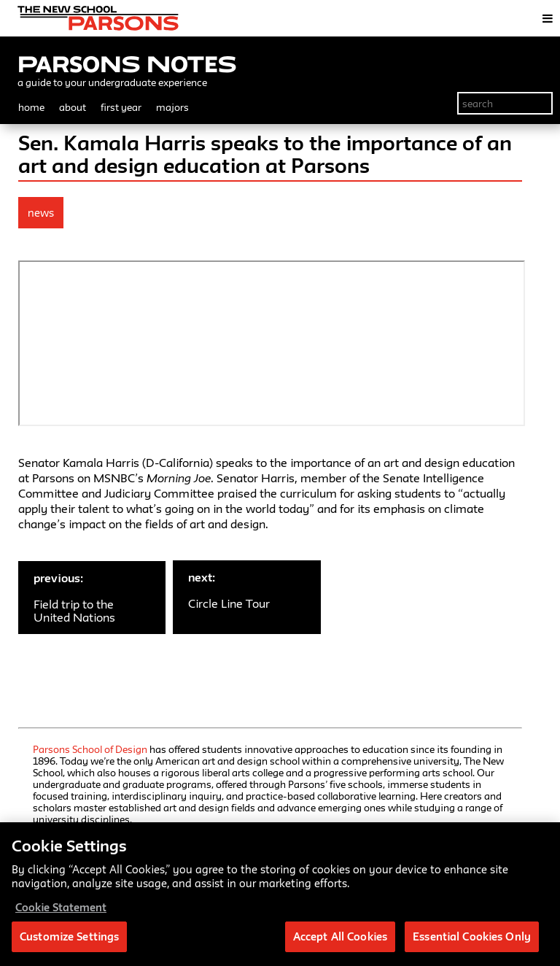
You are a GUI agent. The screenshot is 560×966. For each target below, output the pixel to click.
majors (172, 107)
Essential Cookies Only (472, 936)
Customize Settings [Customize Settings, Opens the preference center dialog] (69, 936)
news (41, 213)
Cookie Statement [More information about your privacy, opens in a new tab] (61, 907)
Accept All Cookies (340, 936)
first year (121, 107)
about (73, 107)
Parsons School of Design (90, 749)
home (31, 107)
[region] (280, 894)
